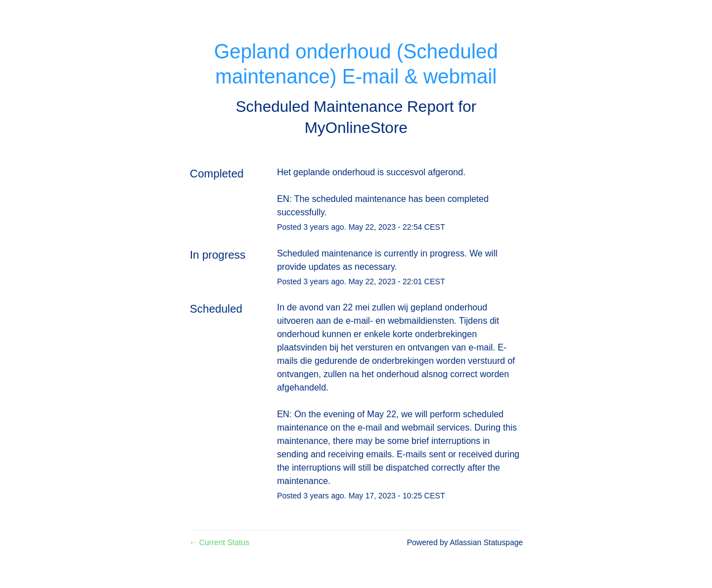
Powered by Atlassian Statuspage (465, 542)
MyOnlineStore (356, 128)
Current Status (219, 542)
